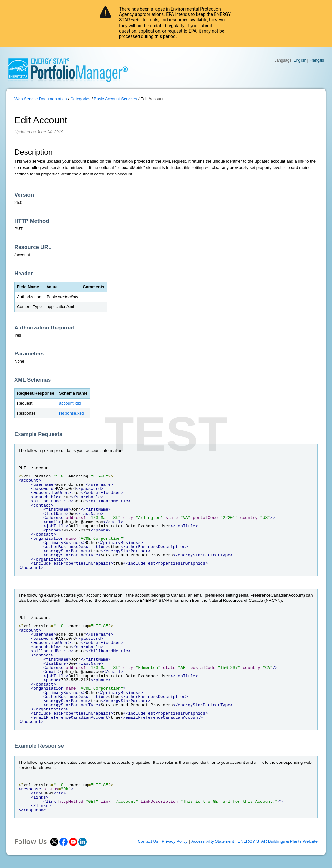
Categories (80, 99)
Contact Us (148, 841)
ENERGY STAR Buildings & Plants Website (278, 841)
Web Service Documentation (41, 99)
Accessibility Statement (213, 841)
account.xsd (70, 403)
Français (317, 60)
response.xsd (71, 413)
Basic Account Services (115, 99)
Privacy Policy (175, 841)
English (300, 60)
